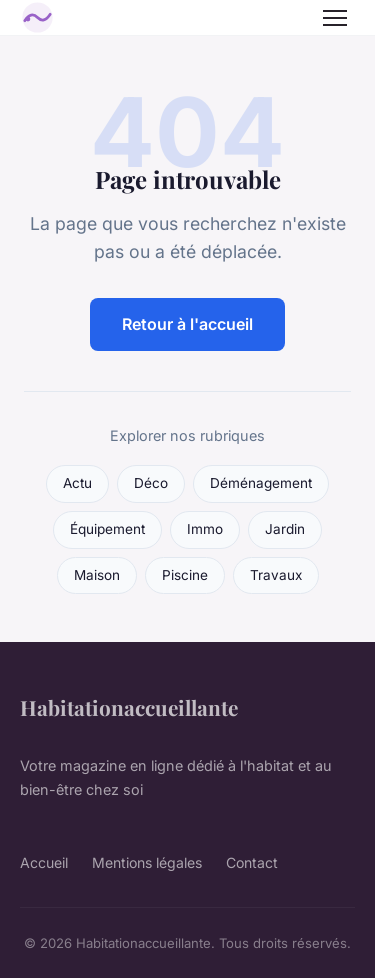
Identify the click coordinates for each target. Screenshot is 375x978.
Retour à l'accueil (187, 324)
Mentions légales (147, 862)
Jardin (285, 529)
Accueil (44, 862)
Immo (205, 529)
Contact (252, 862)
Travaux (276, 575)
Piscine (185, 575)
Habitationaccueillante (129, 707)
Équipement (107, 529)
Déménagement (261, 483)
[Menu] (335, 18)
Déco (151, 483)
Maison (97, 575)
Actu (77, 483)
